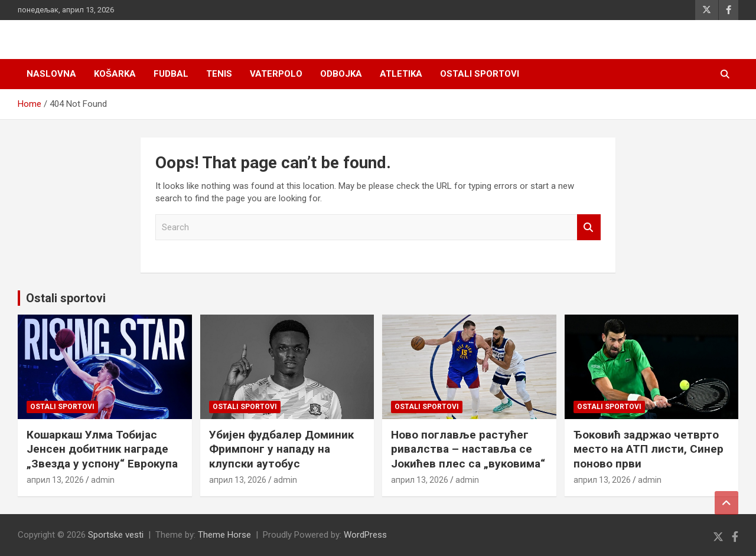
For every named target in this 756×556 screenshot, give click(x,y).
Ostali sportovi (480, 74)
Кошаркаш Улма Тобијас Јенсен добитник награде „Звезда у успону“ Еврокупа (102, 449)
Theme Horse (224, 535)
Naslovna (51, 74)
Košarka (115, 74)
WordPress (365, 535)
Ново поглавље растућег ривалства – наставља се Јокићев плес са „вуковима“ (468, 449)
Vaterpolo (276, 74)
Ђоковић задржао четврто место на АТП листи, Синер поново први (649, 449)
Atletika (401, 74)
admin (103, 480)
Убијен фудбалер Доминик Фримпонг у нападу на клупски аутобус (281, 449)
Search (589, 228)
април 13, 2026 (55, 480)
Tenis (219, 74)
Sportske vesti (116, 535)
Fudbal (171, 74)
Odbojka (341, 74)
